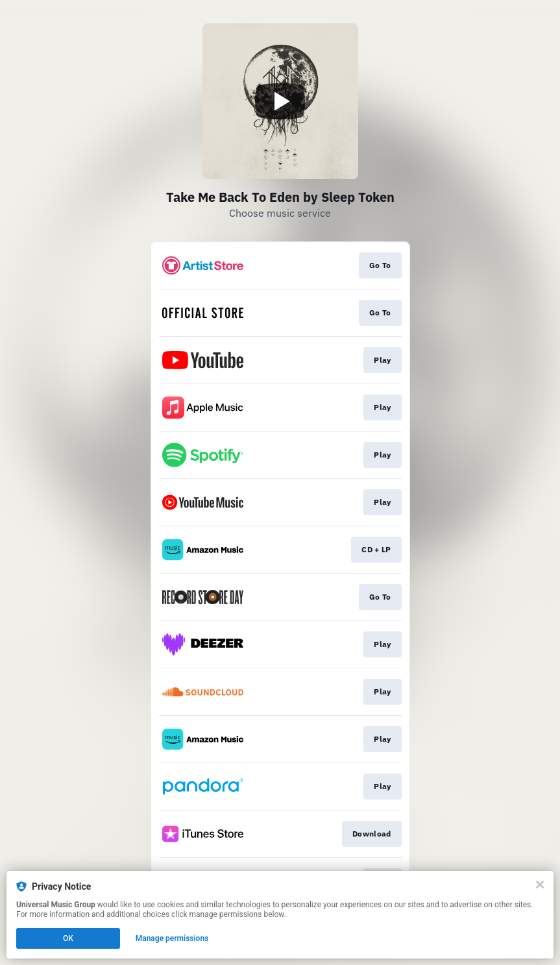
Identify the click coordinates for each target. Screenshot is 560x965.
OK (68, 938)
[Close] (540, 885)
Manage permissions (172, 938)
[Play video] (280, 101)
